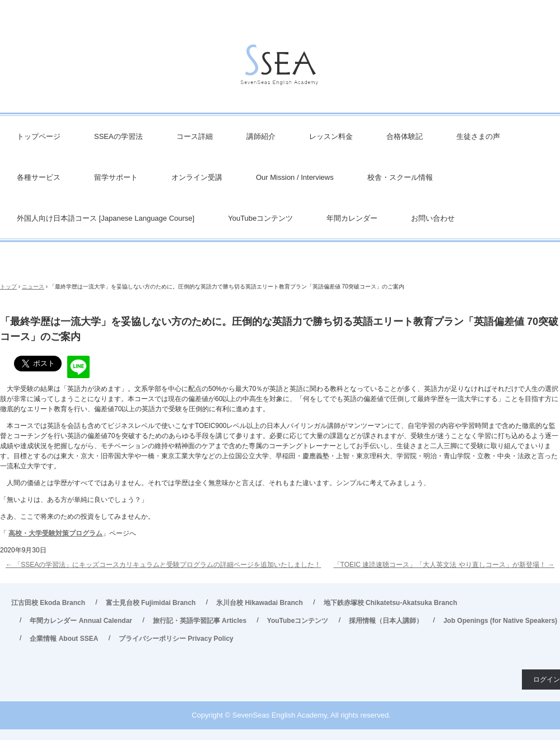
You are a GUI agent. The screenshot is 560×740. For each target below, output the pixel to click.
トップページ (39, 136)
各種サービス (39, 177)
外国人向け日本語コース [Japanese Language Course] (106, 218)
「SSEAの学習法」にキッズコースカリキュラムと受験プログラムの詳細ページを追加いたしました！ (163, 565)
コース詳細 (195, 136)
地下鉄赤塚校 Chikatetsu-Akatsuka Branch (391, 603)
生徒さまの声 (478, 136)
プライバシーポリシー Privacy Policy (176, 639)
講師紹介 (261, 136)
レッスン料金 (331, 136)
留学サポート (116, 177)
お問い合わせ (433, 218)
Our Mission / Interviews (295, 177)
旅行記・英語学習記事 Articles (200, 621)
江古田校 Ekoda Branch (48, 603)
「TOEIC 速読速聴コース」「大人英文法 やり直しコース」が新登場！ (444, 565)
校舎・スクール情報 (400, 177)
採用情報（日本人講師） (386, 621)
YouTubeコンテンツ (260, 218)
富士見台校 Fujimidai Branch (151, 603)
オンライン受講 (197, 177)
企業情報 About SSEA (64, 639)
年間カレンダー (352, 218)
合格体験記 (405, 136)
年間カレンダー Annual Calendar (81, 621)
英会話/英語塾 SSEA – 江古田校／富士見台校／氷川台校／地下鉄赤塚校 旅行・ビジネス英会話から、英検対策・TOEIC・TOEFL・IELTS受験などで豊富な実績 (280, 68)
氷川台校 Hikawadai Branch (260, 603)
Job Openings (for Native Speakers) (500, 621)
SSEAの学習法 (118, 136)
